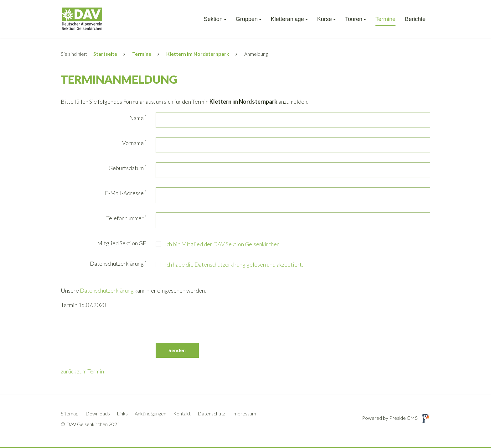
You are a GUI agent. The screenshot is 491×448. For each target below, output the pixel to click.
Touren (354, 19)
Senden (177, 350)
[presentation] (172, 321)
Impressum (244, 413)
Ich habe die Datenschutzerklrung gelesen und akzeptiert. (234, 264)
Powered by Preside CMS (396, 418)
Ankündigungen (150, 413)
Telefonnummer (126, 218)
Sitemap (70, 413)
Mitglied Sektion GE (122, 243)
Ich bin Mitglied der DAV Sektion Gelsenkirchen (222, 244)
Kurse (325, 19)
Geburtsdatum (127, 168)
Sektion (213, 19)
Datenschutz (211, 413)
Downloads (98, 413)
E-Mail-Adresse (126, 193)
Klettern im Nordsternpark (198, 54)
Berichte (415, 19)
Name (138, 118)
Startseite (105, 54)
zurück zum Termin (82, 371)
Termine (385, 19)
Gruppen (247, 19)
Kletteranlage (287, 19)
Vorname (134, 143)
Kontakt (182, 413)
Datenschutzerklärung (118, 263)
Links (122, 413)
